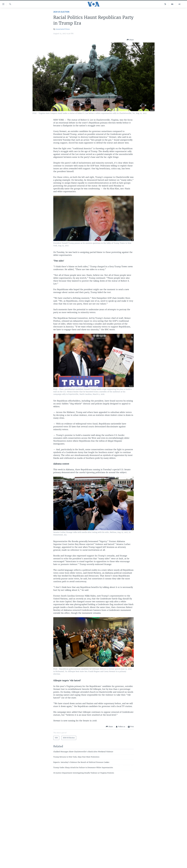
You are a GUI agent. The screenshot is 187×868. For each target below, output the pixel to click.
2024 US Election (61, 12)
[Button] (130, 40)
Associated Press (63, 29)
